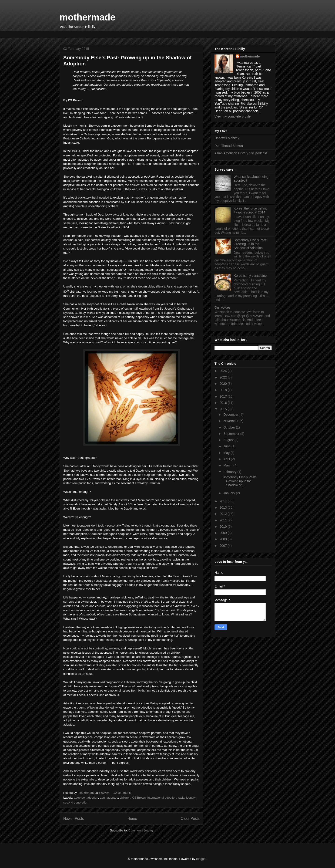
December (231, 415)
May (227, 453)
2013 (224, 507)
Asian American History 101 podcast (241, 153)
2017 (224, 396)
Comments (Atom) (141, 830)
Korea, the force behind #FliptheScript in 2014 (251, 210)
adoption (92, 798)
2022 (224, 377)
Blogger (201, 859)
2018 (224, 390)
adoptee (79, 798)
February (230, 472)
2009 (224, 533)
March (228, 465)
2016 (224, 403)
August (229, 440)
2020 (224, 384)
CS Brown (139, 798)
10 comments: (123, 793)
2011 (224, 520)
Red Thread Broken (229, 146)
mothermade (87, 17)
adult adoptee (109, 798)
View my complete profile (233, 116)
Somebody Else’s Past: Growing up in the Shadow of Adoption (251, 244)
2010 (224, 527)
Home (132, 819)
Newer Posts (74, 819)
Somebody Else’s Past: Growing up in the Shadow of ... (239, 481)
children (125, 798)
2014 (224, 501)
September (232, 434)
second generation (76, 802)
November (231, 421)
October (230, 427)
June (227, 446)
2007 (224, 546)
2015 (224, 409)
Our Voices (222, 307)
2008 (224, 539)
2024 (224, 371)
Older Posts (190, 819)
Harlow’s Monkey (227, 138)
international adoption (162, 798)
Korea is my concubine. (251, 276)
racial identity (187, 798)
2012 (224, 514)
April (227, 459)
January (230, 493)
